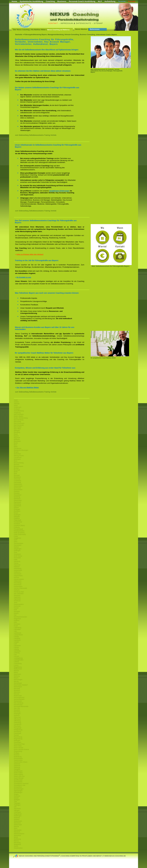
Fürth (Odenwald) (20, 534)
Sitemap (98, 23)
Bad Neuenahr (19, 425)
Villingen (17, 810)
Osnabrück (18, 448)
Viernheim (17, 809)
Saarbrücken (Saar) (21, 762)
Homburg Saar (19, 592)
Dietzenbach (18, 486)
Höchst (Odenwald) (21, 588)
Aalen (16, 400)
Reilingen (17, 741)
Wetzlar (17, 827)
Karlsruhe (17, 606)
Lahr (15, 631)
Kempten (17, 612)
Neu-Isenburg (19, 703)
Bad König (17, 422)
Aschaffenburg (19, 411)
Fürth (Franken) (19, 533)
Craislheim (18, 481)
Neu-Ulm (17, 708)
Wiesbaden (18, 830)
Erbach (16, 508)
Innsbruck (17, 601)
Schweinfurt (18, 787)
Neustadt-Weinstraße (21, 706)
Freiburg (17, 527)
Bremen (17, 465)
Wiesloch (17, 832)
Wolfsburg (17, 839)
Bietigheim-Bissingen (21, 450)
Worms (16, 841)
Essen (16, 513)
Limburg (17, 653)
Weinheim (17, 823)
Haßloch (17, 567)
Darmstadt (17, 483)
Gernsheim (18, 545)
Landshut (17, 638)
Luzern (16, 665)
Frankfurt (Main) (19, 526)
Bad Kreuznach (19, 423)
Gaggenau (18, 538)
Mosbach (17, 690)
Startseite (19, 35)
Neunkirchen (18, 705)
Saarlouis (17, 766)
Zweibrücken (18, 848)
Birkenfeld (17, 454)
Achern (16, 402)
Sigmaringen (18, 791)
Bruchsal (17, 470)
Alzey (16, 405)
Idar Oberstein (19, 594)
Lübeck (16, 662)
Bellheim (17, 440)
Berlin (16, 443)
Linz (15, 655)
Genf (16, 540)
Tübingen (17, 803)
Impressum (67, 23)
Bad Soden (18, 427)
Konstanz (17, 624)
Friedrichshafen (19, 531)
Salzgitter (17, 769)
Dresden (17, 493)
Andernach (18, 407)
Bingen (16, 452)
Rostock (17, 755)
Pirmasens (18, 732)
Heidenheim (18, 570)
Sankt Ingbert (18, 775)
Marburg (17, 676)
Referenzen (95, 29)
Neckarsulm (18, 701)
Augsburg (17, 413)
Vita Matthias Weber (38, 30)
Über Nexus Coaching (21, 30)
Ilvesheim (17, 595)
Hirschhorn (18, 585)
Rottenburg (18, 757)
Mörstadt (17, 689)
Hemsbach (18, 574)
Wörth (16, 837)
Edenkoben (18, 500)
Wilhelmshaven (19, 834)
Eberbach (17, 499)
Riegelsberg (18, 751)
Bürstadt (17, 475)
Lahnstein (17, 629)
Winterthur (17, 835)
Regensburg (18, 739)
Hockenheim (18, 586)
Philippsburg (18, 730)
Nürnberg (17, 712)
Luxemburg (18, 663)
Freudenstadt (18, 529)
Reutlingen (18, 742)
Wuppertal (17, 844)
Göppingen (18, 549)
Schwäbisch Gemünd (21, 784)
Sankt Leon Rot (19, 776)
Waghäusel (18, 814)
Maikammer (18, 669)
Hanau (16, 563)
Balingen (17, 431)
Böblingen (17, 459)
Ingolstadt (17, 599)
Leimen (16, 647)
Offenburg (17, 721)
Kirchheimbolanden (21, 617)
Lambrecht (18, 633)
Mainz (16, 672)
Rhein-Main (18, 746)
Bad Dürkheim (19, 414)
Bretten (16, 468)
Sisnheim (17, 796)
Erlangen (17, 509)
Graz (16, 552)
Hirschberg (18, 583)
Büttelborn (17, 477)
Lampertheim (18, 635)
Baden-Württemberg (21, 418)
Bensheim (17, 441)
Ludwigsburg (18, 658)
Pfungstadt (18, 728)
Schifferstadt (18, 780)
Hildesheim (18, 581)
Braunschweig (19, 463)
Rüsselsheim (18, 758)
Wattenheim (18, 821)
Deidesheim (18, 484)
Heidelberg (18, 569)
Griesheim (17, 554)
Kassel (16, 608)
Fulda (16, 536)
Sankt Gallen (18, 773)
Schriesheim (18, 782)
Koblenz (17, 620)
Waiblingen (18, 816)
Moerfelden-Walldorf (21, 685)
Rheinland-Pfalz (19, 744)
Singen (16, 794)
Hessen (17, 577)
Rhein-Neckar (19, 748)
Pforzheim (17, 726)
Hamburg (17, 561)
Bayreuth (17, 438)
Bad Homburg (19, 420)
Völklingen (17, 812)
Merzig (16, 681)
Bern (16, 445)
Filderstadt (18, 520)
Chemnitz (17, 479)
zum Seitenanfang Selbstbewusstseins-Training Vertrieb (36, 135)
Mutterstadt (18, 696)
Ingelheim (17, 597)
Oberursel (17, 717)
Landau (17, 637)
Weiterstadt (18, 825)
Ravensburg (18, 737)
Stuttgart (17, 800)
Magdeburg (18, 667)
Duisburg (17, 497)
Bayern (16, 436)
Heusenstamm (19, 579)
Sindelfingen (18, 792)
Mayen (16, 678)
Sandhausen (18, 771)
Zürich (16, 846)
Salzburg (17, 767)
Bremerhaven (19, 466)
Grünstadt (17, 558)
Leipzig (16, 649)
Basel (16, 434)
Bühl (15, 474)
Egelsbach (18, 502)
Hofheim (17, 590)
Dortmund (17, 488)
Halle (16, 560)
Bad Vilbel (17, 429)
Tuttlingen (17, 805)
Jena (16, 603)
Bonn (16, 461)
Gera (16, 542)
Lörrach (17, 656)
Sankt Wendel (19, 778)
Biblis (16, 447)
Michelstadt (18, 683)
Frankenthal (18, 522)
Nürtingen (17, 714)
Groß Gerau (18, 556)
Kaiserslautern (19, 604)
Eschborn (17, 511)
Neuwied (17, 710)
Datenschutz (84, 23)
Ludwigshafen (19, 660)
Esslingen (17, 515)
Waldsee (17, 818)
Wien (16, 828)
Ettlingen (17, 517)
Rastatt (16, 735)
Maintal (16, 671)
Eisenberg (17, 504)
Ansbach (17, 409)
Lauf (15, 644)
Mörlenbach (18, 687)
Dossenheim (18, 490)
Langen (17, 642)
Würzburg (17, 843)
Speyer (16, 798)
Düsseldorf (18, 495)
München (17, 692)
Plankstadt (18, 733)
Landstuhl (17, 640)
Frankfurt (17, 524)
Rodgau (17, 753)
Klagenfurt (17, 619)
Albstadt (17, 404)
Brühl (16, 472)
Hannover (17, 565)
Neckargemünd (19, 698)
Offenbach (17, 719)
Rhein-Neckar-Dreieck (21, 749)
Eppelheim (18, 506)
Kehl (15, 610)
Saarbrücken (18, 760)
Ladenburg (18, 628)
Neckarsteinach (19, 699)
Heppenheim (18, 576)
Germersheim (19, 543)
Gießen (16, 547)
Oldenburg (18, 723)
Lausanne (17, 646)
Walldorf (17, 819)
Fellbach (17, 518)
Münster (17, 694)
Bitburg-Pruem (19, 456)
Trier (15, 801)
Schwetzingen (19, 789)
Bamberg (17, 432)
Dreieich (17, 491)
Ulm (15, 807)
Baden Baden (19, 416)
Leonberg (17, 651)
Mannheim (18, 674)
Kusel (16, 626)
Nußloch (17, 715)
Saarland (17, 764)
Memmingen (18, 680)
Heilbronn (17, 572)
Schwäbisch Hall (20, 785)
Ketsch (16, 613)
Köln (15, 622)
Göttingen (17, 551)
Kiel (15, 615)
